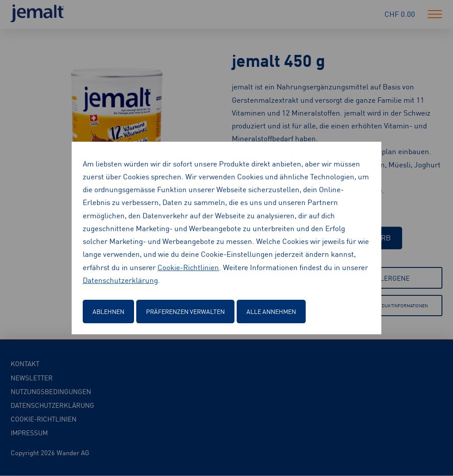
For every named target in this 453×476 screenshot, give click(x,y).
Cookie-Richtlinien (188, 267)
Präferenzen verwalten (185, 311)
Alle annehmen (271, 311)
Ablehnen (108, 311)
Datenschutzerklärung (120, 280)
